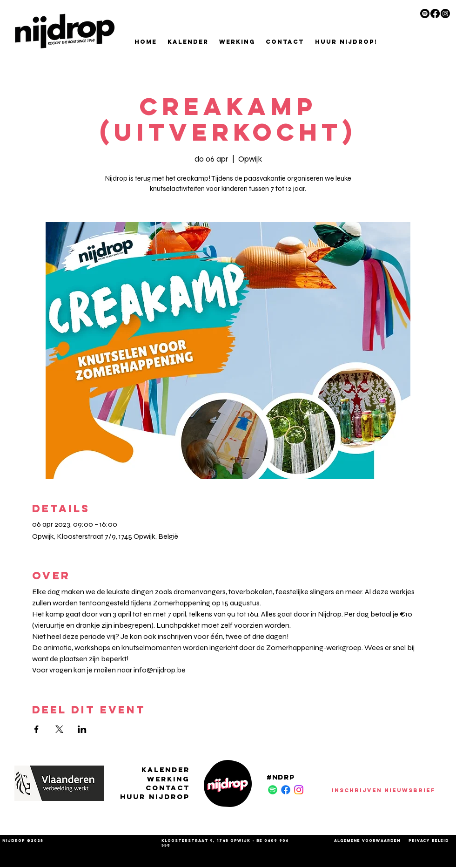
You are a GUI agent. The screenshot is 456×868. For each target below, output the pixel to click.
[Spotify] (425, 14)
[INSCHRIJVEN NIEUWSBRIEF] (383, 790)
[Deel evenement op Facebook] (37, 729)
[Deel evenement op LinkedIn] (82, 729)
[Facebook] (435, 14)
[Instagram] (445, 14)
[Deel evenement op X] (59, 729)
